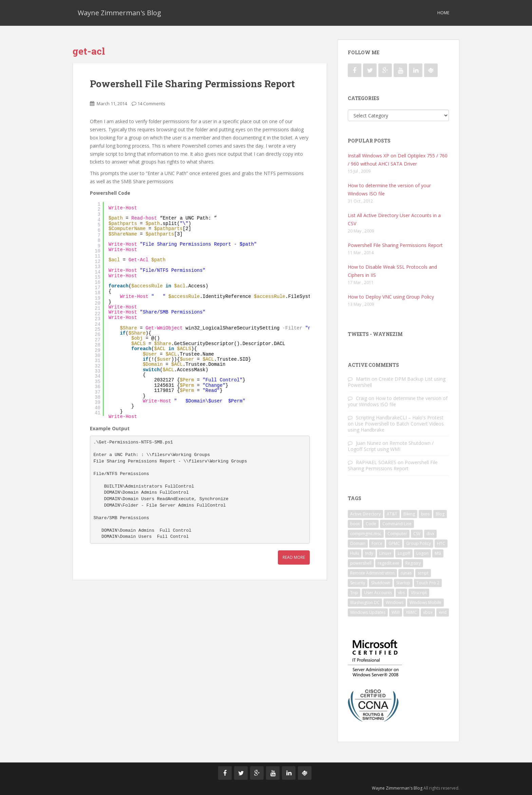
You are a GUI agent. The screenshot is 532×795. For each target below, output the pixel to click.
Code (371, 524)
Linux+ (385, 553)
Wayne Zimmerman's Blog (119, 13)
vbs (401, 593)
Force (377, 543)
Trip (354, 593)
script (423, 573)
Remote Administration (372, 573)
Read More (294, 557)
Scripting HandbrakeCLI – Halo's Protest (400, 418)
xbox (428, 612)
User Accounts (378, 593)
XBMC (411, 612)
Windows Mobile (425, 602)
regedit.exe (388, 563)
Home (443, 13)
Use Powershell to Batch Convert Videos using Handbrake (396, 427)
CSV (417, 534)
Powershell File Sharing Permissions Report (192, 84)
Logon (422, 553)
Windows (395, 602)
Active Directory (365, 514)
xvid (443, 612)
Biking (409, 514)
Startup (403, 583)
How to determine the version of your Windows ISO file (398, 401)
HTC (441, 543)
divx (430, 534)
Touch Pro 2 (428, 583)
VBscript (419, 593)
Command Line (397, 524)
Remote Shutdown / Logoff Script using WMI (391, 446)
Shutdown (381, 583)
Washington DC (365, 602)
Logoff (404, 553)
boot (355, 524)
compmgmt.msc (366, 534)
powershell (361, 563)
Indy (369, 553)
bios (425, 514)
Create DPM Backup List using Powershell (397, 382)
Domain (358, 543)
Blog (440, 514)
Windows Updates (368, 612)
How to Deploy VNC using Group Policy (391, 297)
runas (406, 573)
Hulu (355, 553)
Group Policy (419, 543)
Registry (413, 563)
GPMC (394, 543)
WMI (396, 612)
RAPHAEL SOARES (376, 462)
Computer (397, 534)
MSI (438, 553)
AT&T (392, 514)
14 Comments (151, 103)
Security (358, 583)
